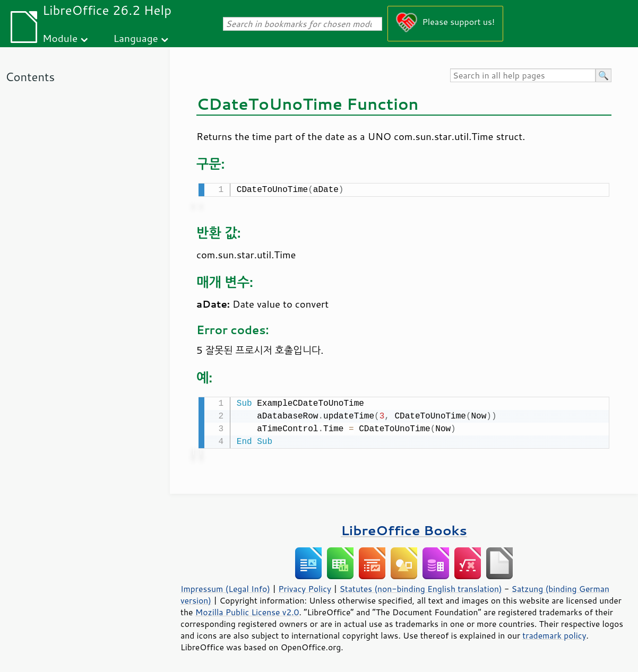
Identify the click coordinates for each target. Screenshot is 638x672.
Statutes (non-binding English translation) (420, 587)
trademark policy (554, 633)
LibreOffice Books (404, 528)
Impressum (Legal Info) (225, 587)
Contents (30, 77)
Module (60, 38)
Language (136, 38)
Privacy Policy (305, 587)
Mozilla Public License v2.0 (247, 610)
